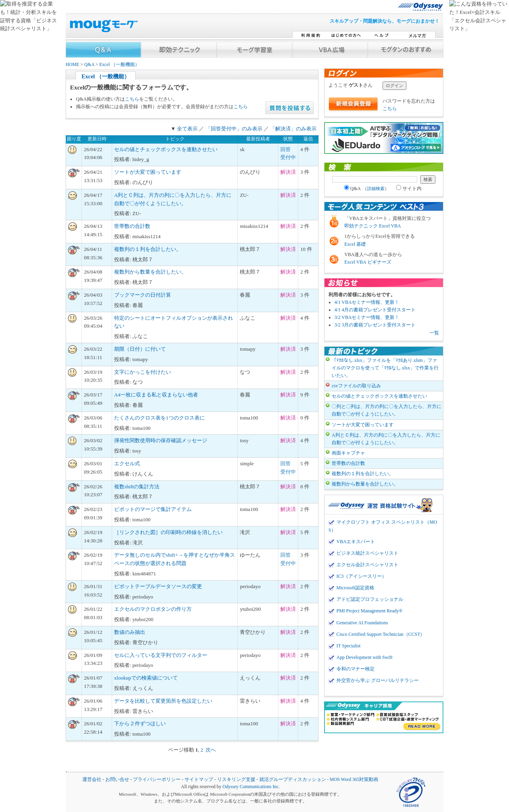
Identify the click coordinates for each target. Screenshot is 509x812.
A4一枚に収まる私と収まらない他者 (156, 395)
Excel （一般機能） (120, 65)
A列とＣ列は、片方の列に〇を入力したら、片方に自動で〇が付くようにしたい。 (386, 439)
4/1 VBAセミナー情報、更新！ (367, 302)
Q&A (89, 65)
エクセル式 (127, 463)
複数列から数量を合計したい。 (150, 272)
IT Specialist (349, 646)
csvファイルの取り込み (356, 386)
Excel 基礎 (355, 244)
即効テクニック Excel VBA (373, 226)
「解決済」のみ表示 (293, 129)
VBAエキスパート (356, 542)
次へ (211, 750)
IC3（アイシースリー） (361, 576)
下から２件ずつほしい (140, 724)
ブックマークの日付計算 (143, 295)
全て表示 (187, 129)
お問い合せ (117, 780)
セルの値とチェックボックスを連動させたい (166, 149)
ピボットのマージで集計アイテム (153, 509)
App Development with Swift (364, 657)
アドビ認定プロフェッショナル (370, 599)
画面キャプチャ (348, 453)
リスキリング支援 (236, 780)
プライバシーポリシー (157, 780)
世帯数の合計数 (132, 226)
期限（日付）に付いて (140, 349)
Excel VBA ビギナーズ (368, 262)
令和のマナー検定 (356, 669)
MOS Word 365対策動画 (354, 780)
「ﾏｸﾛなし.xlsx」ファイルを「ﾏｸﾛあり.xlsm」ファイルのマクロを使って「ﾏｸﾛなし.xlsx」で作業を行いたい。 (385, 368)
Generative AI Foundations (362, 623)
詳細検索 (376, 188)
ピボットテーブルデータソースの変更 (158, 586)
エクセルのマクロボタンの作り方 (153, 609)
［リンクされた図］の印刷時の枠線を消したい (168, 532)
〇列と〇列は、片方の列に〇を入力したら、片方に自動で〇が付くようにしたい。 (387, 410)
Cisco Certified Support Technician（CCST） (381, 634)
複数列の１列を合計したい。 (148, 249)
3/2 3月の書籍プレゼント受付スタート (375, 325)
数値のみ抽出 (130, 632)
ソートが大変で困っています (148, 172)
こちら (132, 99)
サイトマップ (199, 780)
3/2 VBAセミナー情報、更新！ (367, 317)
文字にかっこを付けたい (143, 372)
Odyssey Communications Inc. (251, 787)
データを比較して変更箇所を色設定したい (163, 701)
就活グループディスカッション (293, 780)
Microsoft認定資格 (355, 588)
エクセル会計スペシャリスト (367, 565)
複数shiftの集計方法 (137, 487)
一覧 (434, 333)
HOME (72, 65)
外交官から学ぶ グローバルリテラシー (378, 680)
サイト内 (409, 188)
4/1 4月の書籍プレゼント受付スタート (375, 310)
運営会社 (92, 780)
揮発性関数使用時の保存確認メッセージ (161, 440)
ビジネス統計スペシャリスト (367, 553)
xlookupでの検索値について (146, 678)
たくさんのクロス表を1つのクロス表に (159, 418)
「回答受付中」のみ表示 (234, 129)
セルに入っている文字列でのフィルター (161, 655)
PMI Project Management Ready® (369, 611)
